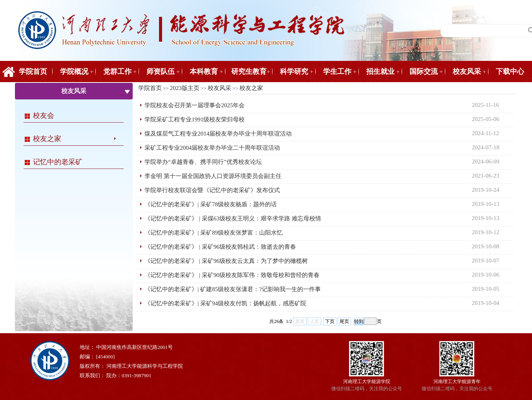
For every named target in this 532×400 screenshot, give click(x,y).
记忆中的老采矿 (58, 162)
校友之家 (47, 139)
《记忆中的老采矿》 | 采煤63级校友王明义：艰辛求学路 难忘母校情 (233, 218)
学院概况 (74, 72)
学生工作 (337, 72)
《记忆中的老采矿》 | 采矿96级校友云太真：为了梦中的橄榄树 (226, 261)
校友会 (44, 116)
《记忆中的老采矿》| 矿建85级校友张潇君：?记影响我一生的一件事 (232, 289)
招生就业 (380, 72)
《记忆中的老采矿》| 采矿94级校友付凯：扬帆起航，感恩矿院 (225, 303)
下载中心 (510, 72)
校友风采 (467, 72)
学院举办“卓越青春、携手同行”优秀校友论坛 (203, 162)
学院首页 (33, 72)
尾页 (344, 321)
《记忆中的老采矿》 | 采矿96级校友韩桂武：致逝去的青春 (220, 247)
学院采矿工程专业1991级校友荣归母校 (195, 119)
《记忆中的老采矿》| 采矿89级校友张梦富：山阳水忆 (214, 233)
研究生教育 (249, 72)
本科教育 (204, 72)
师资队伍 (161, 72)
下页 (330, 321)
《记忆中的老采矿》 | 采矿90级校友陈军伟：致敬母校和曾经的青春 (232, 275)
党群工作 (117, 72)
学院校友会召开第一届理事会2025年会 (195, 105)
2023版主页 (185, 88)
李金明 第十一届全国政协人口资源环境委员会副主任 (213, 176)
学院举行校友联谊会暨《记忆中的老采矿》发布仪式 (212, 190)
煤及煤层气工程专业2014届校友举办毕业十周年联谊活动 (218, 134)
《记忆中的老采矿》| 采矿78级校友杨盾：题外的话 (211, 204)
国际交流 (424, 72)
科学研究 (294, 72)
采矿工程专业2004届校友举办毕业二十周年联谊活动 (212, 148)
